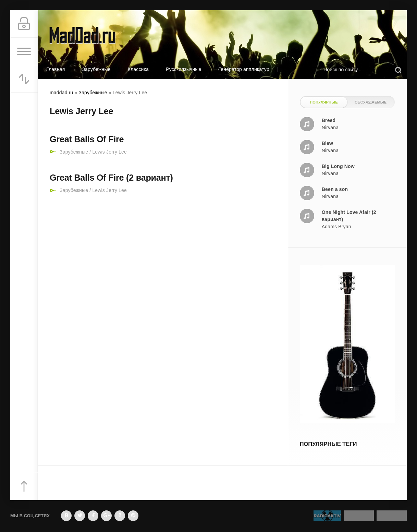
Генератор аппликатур (244, 69)
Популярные (324, 102)
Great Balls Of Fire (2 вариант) (111, 178)
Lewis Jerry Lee (109, 152)
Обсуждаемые (371, 102)
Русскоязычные (183, 69)
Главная (56, 69)
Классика (138, 69)
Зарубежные (96, 69)
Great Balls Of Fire (87, 139)
